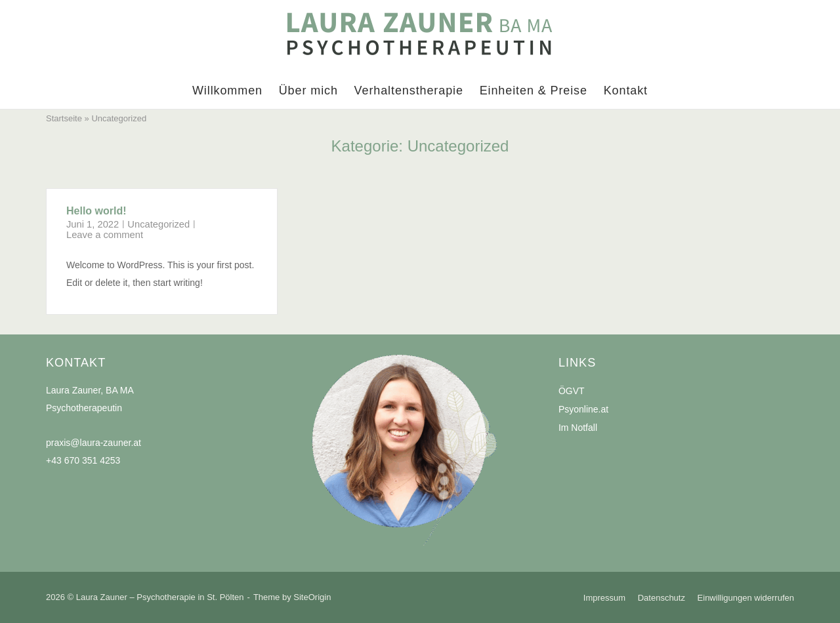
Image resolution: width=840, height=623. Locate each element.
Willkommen (227, 90)
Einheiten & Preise (534, 90)
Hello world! (96, 211)
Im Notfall (578, 428)
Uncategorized (158, 224)
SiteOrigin (312, 597)
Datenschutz (661, 598)
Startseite (64, 118)
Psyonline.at (583, 409)
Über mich (308, 90)
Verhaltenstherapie (409, 90)
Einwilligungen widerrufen (746, 598)
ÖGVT (572, 391)
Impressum (604, 598)
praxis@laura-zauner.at (94, 443)
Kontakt (626, 90)
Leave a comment (105, 235)
